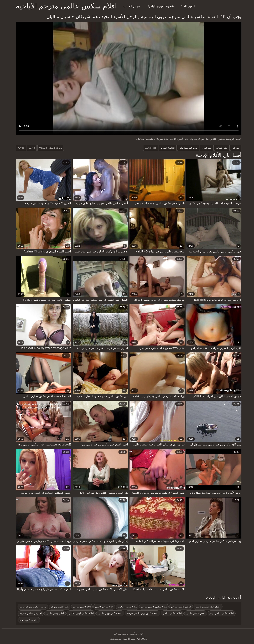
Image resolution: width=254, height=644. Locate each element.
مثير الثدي (205, 148)
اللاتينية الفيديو (166, 148)
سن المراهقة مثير (187, 148)
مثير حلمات (220, 148)
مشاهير (234, 148)
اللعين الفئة (186, 6)
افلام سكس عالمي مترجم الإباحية (65, 6)
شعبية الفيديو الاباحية (159, 6)
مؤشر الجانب (130, 6)
